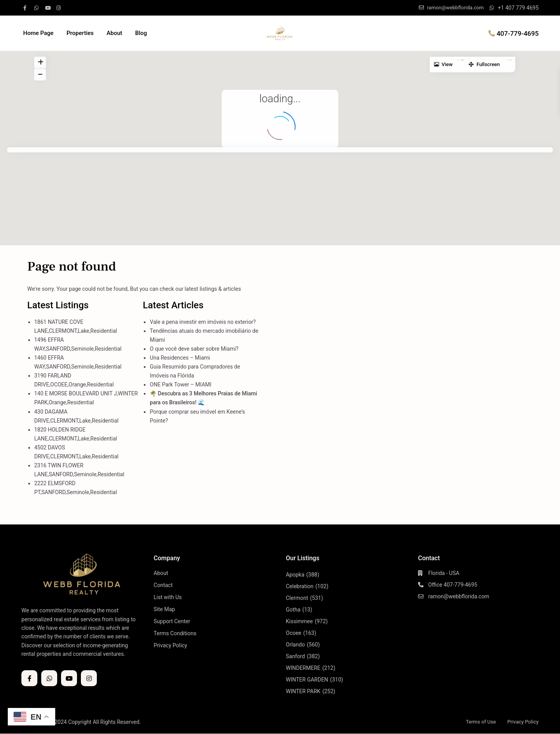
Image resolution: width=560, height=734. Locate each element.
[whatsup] (38, 8)
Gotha (293, 610)
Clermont (297, 598)
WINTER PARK (303, 691)
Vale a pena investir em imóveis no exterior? (203, 322)
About (114, 33)
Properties (80, 33)
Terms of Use (477, 722)
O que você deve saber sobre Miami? (194, 349)
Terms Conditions (175, 633)
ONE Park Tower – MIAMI (180, 384)
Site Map (164, 609)
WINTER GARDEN (307, 680)
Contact (163, 585)
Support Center (172, 621)
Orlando (295, 645)
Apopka (295, 575)
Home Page (38, 33)
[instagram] (59, 8)
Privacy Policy (170, 645)
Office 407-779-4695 (453, 585)
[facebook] (27, 8)
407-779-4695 (518, 33)
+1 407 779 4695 (518, 8)
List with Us (168, 597)
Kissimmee (299, 621)
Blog (141, 33)
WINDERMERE (303, 668)
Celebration (300, 586)
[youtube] (49, 8)
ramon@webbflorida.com (459, 596)
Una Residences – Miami (180, 358)
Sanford (295, 656)
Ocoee (294, 633)
